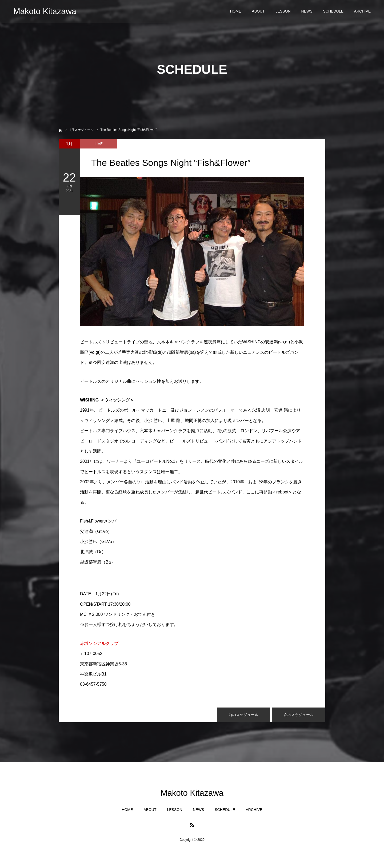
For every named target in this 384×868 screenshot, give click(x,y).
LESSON (283, 13)
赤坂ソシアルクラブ (99, 643)
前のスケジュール (243, 715)
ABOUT (258, 13)
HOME (235, 13)
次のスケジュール (299, 715)
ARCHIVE (362, 13)
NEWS (307, 13)
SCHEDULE (333, 13)
